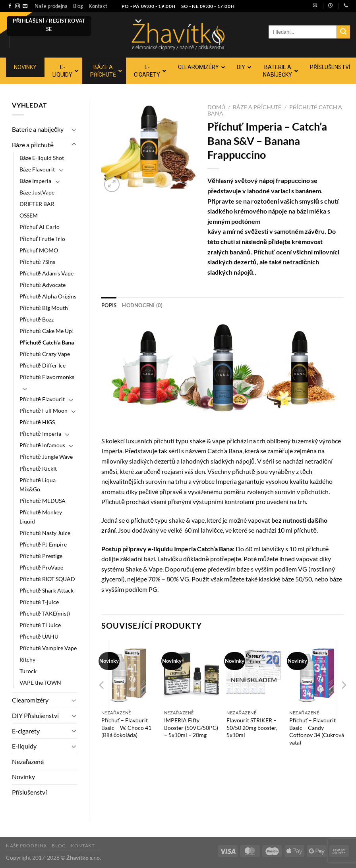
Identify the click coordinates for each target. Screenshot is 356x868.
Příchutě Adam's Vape (46, 273)
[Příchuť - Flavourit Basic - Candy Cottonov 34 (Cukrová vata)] (317, 673)
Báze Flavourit (37, 169)
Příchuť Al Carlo (40, 227)
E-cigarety (26, 731)
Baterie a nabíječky (38, 129)
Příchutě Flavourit (42, 399)
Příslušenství (29, 792)
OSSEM (29, 215)
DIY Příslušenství (35, 715)
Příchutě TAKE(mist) (45, 613)
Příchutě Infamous (42, 445)
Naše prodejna (51, 6)
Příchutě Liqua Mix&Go (38, 485)
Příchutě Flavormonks (47, 377)
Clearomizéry (30, 700)
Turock (28, 671)
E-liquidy (24, 746)
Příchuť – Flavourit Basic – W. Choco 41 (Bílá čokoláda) (126, 728)
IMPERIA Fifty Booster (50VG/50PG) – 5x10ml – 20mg (191, 728)
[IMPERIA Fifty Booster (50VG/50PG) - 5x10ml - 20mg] (192, 673)
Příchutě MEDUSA (43, 501)
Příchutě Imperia (40, 434)
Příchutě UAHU (39, 636)
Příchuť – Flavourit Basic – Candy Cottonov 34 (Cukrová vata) (317, 731)
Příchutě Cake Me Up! (47, 331)
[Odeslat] (343, 32)
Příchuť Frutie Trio (42, 239)
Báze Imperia (35, 181)
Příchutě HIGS (37, 422)
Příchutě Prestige (41, 556)
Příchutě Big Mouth (44, 308)
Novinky (23, 777)
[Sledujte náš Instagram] (17, 6)
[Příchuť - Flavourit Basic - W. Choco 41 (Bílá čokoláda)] (129, 673)
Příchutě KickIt (38, 469)
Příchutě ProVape (41, 567)
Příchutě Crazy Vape (45, 354)
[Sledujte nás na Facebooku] (10, 6)
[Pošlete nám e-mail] (25, 6)
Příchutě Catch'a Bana (47, 342)
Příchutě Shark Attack (46, 590)
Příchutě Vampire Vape (48, 648)
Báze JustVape (37, 192)
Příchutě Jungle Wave (46, 457)
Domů (216, 107)
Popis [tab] (109, 305)
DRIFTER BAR (37, 204)
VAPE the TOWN (40, 682)
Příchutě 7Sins (37, 262)
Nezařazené (28, 761)
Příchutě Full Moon (44, 411)
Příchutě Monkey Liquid (41, 517)
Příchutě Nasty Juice (45, 533)
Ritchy (27, 659)
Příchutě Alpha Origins (48, 296)
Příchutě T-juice (39, 602)
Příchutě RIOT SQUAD (47, 579)
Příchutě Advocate (43, 285)
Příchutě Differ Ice (43, 365)
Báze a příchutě (33, 145)
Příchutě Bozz (37, 319)
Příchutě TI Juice (40, 625)
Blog (78, 6)
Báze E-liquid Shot (42, 158)
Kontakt (98, 6)
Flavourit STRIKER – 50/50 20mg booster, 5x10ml (252, 728)
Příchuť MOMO (39, 250)
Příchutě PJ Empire (43, 544)
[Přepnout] (74, 129)
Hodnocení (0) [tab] (142, 305)
